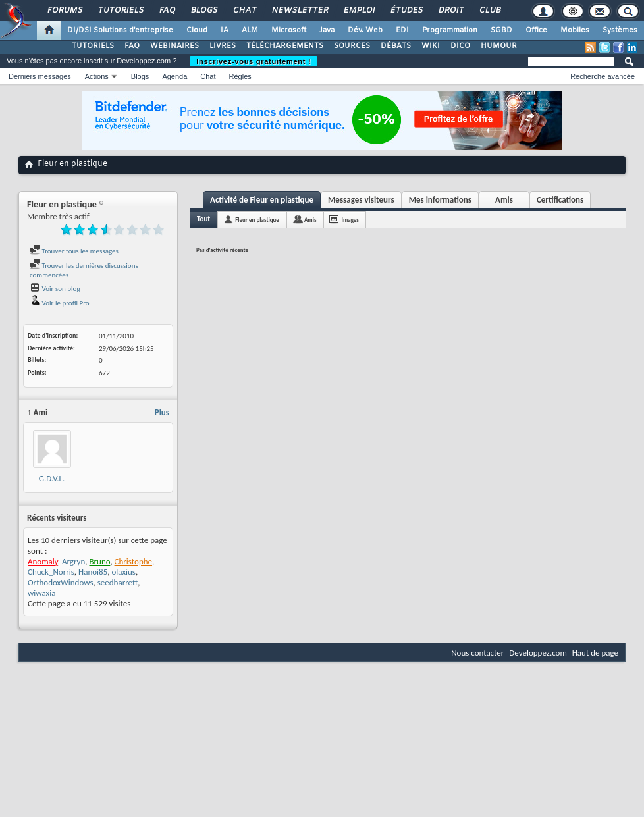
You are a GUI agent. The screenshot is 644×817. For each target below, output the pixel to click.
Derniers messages (40, 76)
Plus (162, 412)
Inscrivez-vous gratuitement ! (254, 61)
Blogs (203, 11)
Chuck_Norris (51, 572)
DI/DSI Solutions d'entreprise (120, 30)
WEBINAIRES (174, 46)
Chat (244, 11)
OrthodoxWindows (61, 582)
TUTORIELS (93, 46)
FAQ (167, 11)
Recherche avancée (603, 76)
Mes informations (440, 200)
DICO (460, 46)
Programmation (450, 30)
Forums (64, 11)
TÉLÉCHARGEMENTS (285, 46)
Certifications (560, 200)
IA (225, 30)
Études (406, 11)
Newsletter (299, 11)
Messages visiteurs (361, 200)
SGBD (501, 30)
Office (536, 30)
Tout (203, 219)
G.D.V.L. (52, 478)
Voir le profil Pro (60, 303)
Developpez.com (538, 653)
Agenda (174, 76)
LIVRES (223, 46)
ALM (250, 30)
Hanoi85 (93, 572)
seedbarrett (118, 582)
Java (327, 30)
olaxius (123, 572)
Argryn (73, 561)
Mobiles (575, 30)
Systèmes (620, 30)
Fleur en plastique (257, 220)
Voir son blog (55, 289)
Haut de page (595, 653)
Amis (504, 200)
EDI (402, 30)
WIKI (431, 46)
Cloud (197, 30)
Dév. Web (365, 30)
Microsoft (289, 30)
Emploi (359, 11)
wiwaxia (41, 593)
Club (489, 11)
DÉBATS (396, 46)
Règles (240, 76)
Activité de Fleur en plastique (262, 200)
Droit (450, 11)
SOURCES (352, 46)
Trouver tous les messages (74, 251)
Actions (97, 76)
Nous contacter (477, 653)
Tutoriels (120, 11)
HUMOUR (499, 46)
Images (350, 220)
